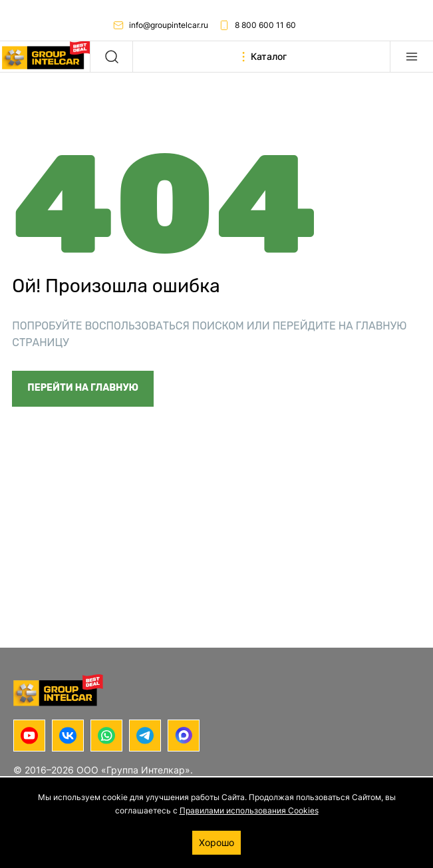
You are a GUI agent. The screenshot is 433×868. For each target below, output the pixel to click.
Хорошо (216, 842)
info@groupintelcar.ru (161, 25)
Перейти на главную (83, 388)
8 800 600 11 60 (257, 25)
